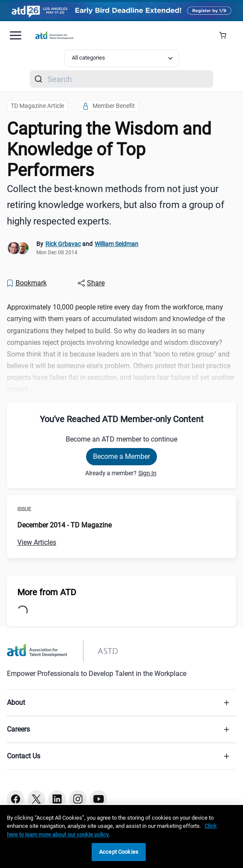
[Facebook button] (16, 799)
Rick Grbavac (63, 244)
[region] (121, 836)
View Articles (37, 542)
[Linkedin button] (57, 799)
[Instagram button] (78, 799)
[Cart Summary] (226, 35)
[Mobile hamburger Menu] (16, 35)
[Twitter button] (36, 799)
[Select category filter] (122, 58)
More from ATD (47, 592)
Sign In (147, 473)
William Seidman (117, 244)
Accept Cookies (119, 852)
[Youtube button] (99, 799)
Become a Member (121, 456)
